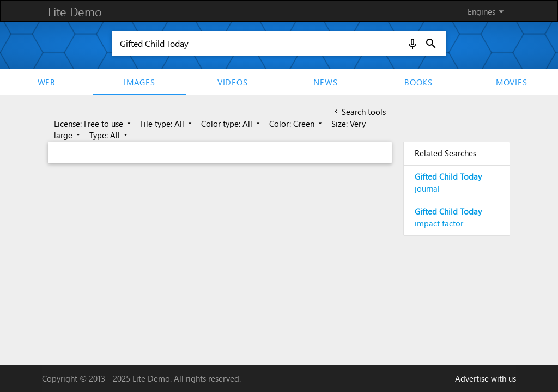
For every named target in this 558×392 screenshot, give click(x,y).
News (325, 82)
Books (418, 82)
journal (448, 182)
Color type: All (231, 124)
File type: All (167, 124)
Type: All (109, 135)
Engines (487, 11)
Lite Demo (75, 11)
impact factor (448, 217)
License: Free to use (93, 124)
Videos (233, 82)
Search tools (359, 112)
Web (47, 82)
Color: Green (296, 124)
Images (139, 82)
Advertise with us (486, 378)
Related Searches (445, 153)
